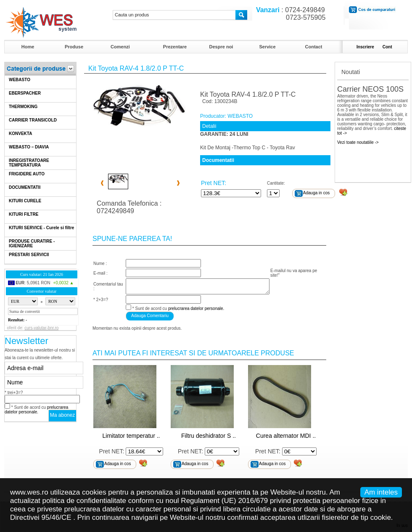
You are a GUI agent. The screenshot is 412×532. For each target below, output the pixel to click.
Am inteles (381, 492)
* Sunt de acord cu (36, 410)
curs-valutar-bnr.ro (41, 328)
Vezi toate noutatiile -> (358, 142)
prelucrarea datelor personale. (36, 410)
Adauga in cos (316, 193)
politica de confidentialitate (84, 501)
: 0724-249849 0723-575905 (289, 14)
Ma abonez (62, 415)
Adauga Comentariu (150, 316)
